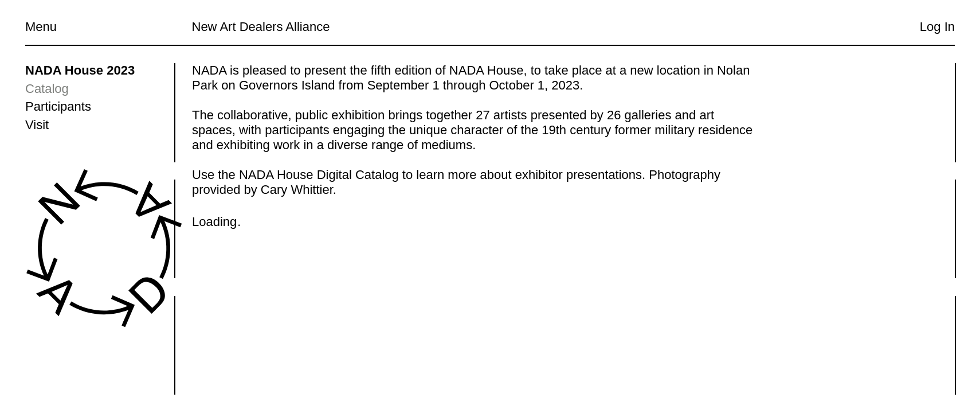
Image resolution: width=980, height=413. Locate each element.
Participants (58, 106)
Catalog (47, 89)
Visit (37, 125)
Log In (937, 27)
